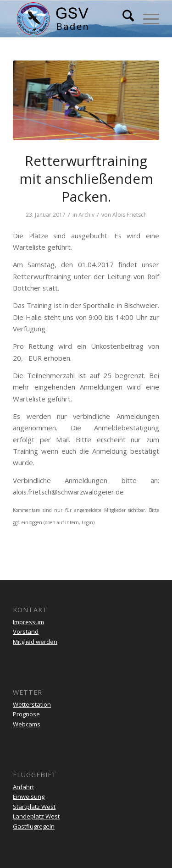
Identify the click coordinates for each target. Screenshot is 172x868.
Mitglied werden (35, 642)
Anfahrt (23, 787)
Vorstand (26, 632)
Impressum (28, 622)
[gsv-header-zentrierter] (71, 19)
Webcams (27, 724)
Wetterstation (32, 704)
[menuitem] (124, 19)
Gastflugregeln (34, 826)
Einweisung (29, 797)
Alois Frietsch (130, 215)
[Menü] (147, 19)
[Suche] (124, 19)
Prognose (26, 714)
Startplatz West (34, 807)
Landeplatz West (36, 816)
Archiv (86, 215)
